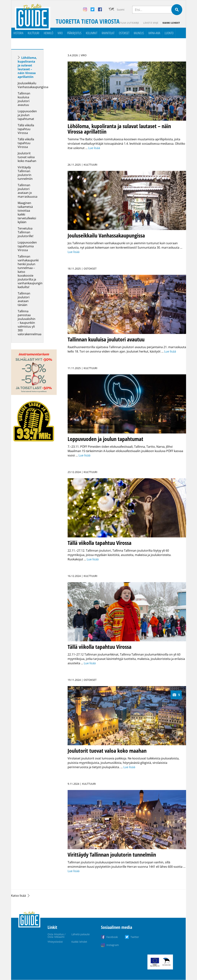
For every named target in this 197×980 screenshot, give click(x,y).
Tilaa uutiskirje (129, 23)
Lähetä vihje (151, 23)
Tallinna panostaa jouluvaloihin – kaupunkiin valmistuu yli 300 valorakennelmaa (30, 323)
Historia (18, 33)
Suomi (121, 10)
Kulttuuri (34, 33)
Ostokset (124, 33)
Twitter (135, 937)
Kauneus (139, 33)
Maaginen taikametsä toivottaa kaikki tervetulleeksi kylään (27, 212)
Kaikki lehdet (171, 23)
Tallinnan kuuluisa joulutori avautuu (24, 99)
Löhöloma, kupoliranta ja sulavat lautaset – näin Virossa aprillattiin (27, 67)
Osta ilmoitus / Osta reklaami (56, 936)
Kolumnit (92, 33)
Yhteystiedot (55, 942)
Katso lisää (18, 896)
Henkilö (48, 33)
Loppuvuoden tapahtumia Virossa (27, 246)
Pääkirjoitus (74, 33)
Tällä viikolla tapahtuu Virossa (26, 129)
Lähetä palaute (81, 934)
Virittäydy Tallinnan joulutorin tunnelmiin (25, 173)
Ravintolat (108, 33)
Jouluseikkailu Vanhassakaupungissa (33, 85)
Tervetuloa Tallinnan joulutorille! (26, 232)
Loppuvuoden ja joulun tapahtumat (27, 115)
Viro (60, 33)
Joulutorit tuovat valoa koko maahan (27, 157)
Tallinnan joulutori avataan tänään (24, 299)
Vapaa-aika (154, 33)
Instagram (113, 945)
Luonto (169, 33)
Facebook (112, 937)
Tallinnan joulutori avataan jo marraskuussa (28, 191)
